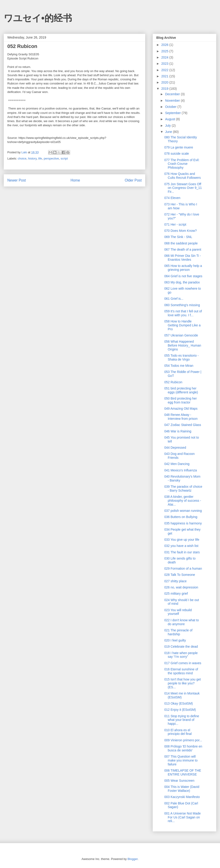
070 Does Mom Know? (181, 231)
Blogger (132, 859)
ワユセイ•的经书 (38, 18)
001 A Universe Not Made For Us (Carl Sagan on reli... (183, 817)
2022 (165, 70)
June (169, 132)
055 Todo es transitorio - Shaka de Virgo (181, 357)
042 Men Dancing (177, 464)
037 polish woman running (183, 511)
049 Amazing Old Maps (181, 409)
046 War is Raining (178, 431)
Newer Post (17, 180)
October (171, 107)
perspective (51, 158)
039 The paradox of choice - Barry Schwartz (183, 489)
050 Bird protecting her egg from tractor (181, 400)
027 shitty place (175, 581)
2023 (165, 64)
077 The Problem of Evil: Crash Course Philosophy (182, 164)
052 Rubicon (173, 382)
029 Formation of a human (183, 568)
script (64, 158)
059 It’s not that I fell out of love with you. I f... (183, 313)
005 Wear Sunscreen (179, 781)
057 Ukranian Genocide (181, 335)
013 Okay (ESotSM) (179, 703)
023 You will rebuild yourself (178, 612)
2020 (165, 82)
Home (75, 180)
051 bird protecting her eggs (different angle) (181, 390)
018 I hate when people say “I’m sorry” (181, 655)
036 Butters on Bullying (181, 517)
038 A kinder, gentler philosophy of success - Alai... (183, 501)
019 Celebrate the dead (181, 647)
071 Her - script (175, 224)
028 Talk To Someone (180, 575)
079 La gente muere (179, 147)
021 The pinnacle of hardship (178, 632)
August (170, 119)
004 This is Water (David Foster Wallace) (182, 789)
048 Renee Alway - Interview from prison (181, 417)
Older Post (133, 180)
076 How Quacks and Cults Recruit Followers (183, 176)
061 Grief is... (174, 299)
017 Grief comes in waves (183, 663)
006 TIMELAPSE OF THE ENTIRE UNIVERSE (183, 772)
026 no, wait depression (181, 587)
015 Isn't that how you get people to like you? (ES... (183, 683)
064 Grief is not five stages (183, 276)
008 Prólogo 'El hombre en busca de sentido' (183, 748)
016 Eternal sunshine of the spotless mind (181, 671)
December (173, 94)
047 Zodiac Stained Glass (183, 425)
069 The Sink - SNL (178, 237)
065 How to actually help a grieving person (183, 268)
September (173, 113)
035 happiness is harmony (183, 523)
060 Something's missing (182, 305)
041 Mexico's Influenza (181, 470)
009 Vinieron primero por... (183, 740)
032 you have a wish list (181, 546)
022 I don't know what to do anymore (182, 622)
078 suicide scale (177, 154)
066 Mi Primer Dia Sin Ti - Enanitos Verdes (183, 258)
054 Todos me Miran (179, 366)
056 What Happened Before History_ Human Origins (183, 345)
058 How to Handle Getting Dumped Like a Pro (182, 325)
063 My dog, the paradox (182, 282)
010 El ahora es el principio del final (178, 732)
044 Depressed (175, 448)
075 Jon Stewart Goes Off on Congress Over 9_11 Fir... (183, 188)
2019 (165, 89)
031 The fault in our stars (182, 552)
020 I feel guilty (175, 640)
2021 (165, 76)
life (40, 158)
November (173, 101)
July (168, 126)
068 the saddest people (181, 243)
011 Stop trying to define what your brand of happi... (182, 720)
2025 (165, 51)
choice (22, 158)
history (32, 158)
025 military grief (176, 594)
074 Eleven (172, 198)
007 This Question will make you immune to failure (181, 760)
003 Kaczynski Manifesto (182, 797)
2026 (165, 45)
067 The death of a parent (183, 249)
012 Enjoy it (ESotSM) (180, 710)
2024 (165, 57)
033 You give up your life (182, 540)
